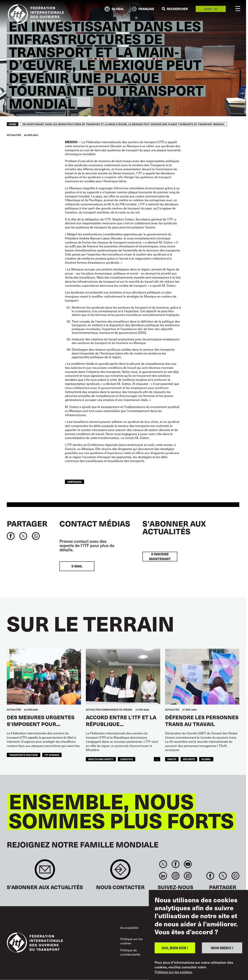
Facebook (175, 864)
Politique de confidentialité (130, 952)
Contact (120, 871)
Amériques (74, 482)
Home (13, 124)
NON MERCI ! (222, 948)
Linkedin (163, 876)
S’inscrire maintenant (160, 556)
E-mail (77, 566)
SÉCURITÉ (189, 759)
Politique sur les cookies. (174, 972)
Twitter (163, 864)
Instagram (175, 876)
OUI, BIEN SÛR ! (175, 948)
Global (206, 759)
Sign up (45, 871)
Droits (172, 759)
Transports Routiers (24, 755)
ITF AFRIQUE (52, 755)
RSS (188, 876)
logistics (127, 759)
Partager (27, 523)
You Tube (188, 864)
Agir (208, 9)
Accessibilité (129, 928)
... (157, 759)
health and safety (101, 759)
